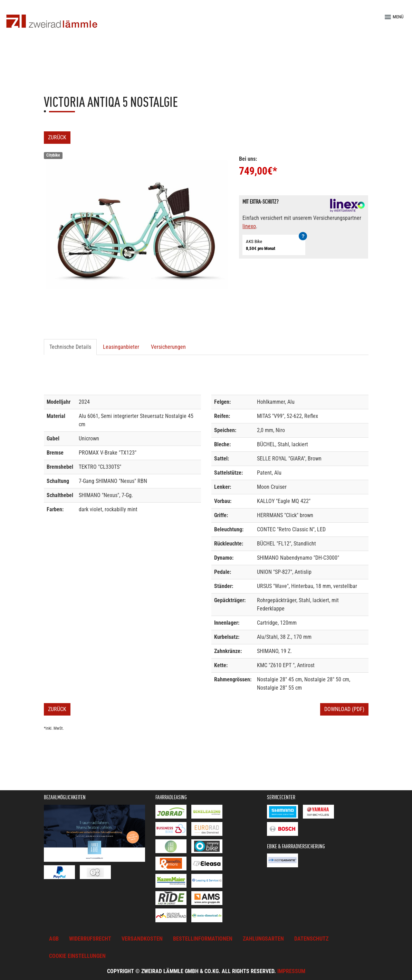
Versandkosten (142, 939)
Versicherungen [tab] (168, 347)
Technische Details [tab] (70, 347)
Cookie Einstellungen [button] (77, 956)
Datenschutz (311, 939)
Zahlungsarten (263, 939)
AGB (54, 939)
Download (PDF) (344, 709)
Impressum (291, 971)
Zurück (57, 137)
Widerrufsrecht (90, 939)
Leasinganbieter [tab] (121, 347)
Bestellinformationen (203, 939)
